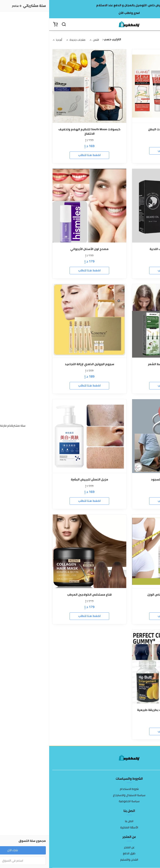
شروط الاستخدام (80, 789)
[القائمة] (154, 25)
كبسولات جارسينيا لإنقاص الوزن (120, 595)
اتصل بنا (80, 821)
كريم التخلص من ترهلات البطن (120, 129)
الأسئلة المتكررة (80, 827)
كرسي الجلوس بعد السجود (120, 480)
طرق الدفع (80, 853)
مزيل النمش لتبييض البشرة (40, 480)
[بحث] (15, 25)
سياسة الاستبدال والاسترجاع (80, 795)
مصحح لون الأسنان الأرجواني (40, 249)
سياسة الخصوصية (80, 801)
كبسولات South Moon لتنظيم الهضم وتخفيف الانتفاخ (40, 132)
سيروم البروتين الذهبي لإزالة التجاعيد (40, 364)
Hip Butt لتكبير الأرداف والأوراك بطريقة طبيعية (120, 710)
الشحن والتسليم (80, 860)
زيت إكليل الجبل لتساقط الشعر (120, 364)
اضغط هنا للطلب (120, 151)
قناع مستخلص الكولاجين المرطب (40, 595)
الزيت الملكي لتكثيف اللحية (120, 249)
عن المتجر (80, 847)
